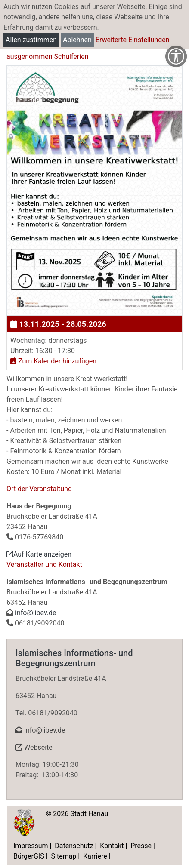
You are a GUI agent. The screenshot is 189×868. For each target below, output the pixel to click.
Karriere (95, 856)
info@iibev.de (36, 613)
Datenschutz (74, 846)
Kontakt (112, 846)
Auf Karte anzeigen (39, 554)
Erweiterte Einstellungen (133, 40)
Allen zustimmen (31, 40)
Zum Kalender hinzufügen (53, 361)
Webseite (34, 747)
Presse (141, 846)
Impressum (31, 846)
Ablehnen (77, 40)
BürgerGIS (29, 856)
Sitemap (64, 856)
